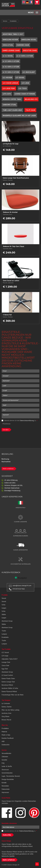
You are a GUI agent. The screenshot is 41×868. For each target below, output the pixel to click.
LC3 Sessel (20, 78)
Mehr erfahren (8, 469)
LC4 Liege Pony (9, 88)
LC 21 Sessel (8, 56)
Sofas (3, 605)
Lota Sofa (7, 94)
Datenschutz (6, 789)
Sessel (4, 598)
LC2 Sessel (5, 652)
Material (4, 732)
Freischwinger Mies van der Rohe (13, 695)
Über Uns (5, 725)
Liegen (4, 608)
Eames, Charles (7, 707)
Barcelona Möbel (7, 685)
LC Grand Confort (7, 675)
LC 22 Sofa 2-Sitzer (25, 56)
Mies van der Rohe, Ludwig (10, 710)
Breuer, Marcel (6, 720)
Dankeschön (6, 745)
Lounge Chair (6, 662)
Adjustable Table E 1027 (13, 34)
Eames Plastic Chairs (8, 678)
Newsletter (5, 786)
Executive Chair (30, 50)
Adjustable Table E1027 (10, 659)
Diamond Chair (23, 45)
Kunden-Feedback (8, 738)
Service (5, 21)
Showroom (5, 770)
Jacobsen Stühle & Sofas (10, 688)
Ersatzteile (13, 21)
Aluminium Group (7, 672)
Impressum (5, 792)
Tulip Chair (30, 110)
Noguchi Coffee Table (12, 99)
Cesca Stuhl (8, 45)
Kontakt (4, 783)
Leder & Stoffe (7, 766)
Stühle (4, 614)
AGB (3, 741)
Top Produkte (6, 649)
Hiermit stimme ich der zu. (20, 420)
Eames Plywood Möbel (9, 691)
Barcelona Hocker (10, 40)
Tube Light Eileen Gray (12, 110)
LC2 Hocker (7, 78)
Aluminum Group (7, 621)
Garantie (4, 760)
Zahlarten (5, 757)
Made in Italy (6, 735)
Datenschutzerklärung (27, 420)
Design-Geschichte (8, 779)
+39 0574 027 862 (19, 589)
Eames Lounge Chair (11, 50)
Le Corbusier (6, 703)
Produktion (5, 728)
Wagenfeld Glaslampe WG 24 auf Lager (19, 116)
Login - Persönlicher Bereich (11, 776)
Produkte (5, 595)
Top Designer (6, 700)
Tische (4, 631)
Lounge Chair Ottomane (25, 94)
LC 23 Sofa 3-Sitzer (11, 61)
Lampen (4, 634)
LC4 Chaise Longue (10, 83)
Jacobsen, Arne (6, 713)
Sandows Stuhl (9, 105)
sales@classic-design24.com (22, 586)
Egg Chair (5, 669)
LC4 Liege (25, 83)
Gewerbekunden (7, 773)
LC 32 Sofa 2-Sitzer (11, 67)
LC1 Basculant (29, 72)
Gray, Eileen (5, 716)
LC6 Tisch (23, 88)
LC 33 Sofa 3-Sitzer (11, 72)
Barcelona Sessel (29, 40)
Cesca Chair (5, 665)
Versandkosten (6, 753)
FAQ (3, 763)
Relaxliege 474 (31, 99)
